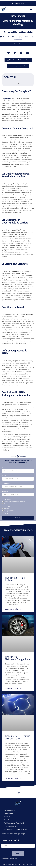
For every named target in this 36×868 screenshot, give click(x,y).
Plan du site (8, 820)
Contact (7, 817)
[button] (31, 9)
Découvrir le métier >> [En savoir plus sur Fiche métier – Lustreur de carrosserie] (13, 778)
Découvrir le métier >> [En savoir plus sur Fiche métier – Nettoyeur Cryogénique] (13, 688)
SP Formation (5, 37)
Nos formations (10, 811)
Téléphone (6, 484)
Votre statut (7, 499)
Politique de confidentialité (14, 823)
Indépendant (9, 511)
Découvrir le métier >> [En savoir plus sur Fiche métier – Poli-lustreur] (13, 609)
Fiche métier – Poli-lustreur (15, 579)
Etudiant (7, 506)
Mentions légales (10, 826)
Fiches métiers (18, 37)
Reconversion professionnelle (15, 502)
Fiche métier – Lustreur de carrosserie (17, 737)
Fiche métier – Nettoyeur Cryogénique (17, 658)
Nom (4, 476)
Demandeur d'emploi (12, 504)
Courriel (5, 491)
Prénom (5, 468)
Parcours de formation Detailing (16, 829)
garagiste (8, 99)
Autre (6, 513)
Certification (9, 814)
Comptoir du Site (20, 864)
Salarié (6, 508)
